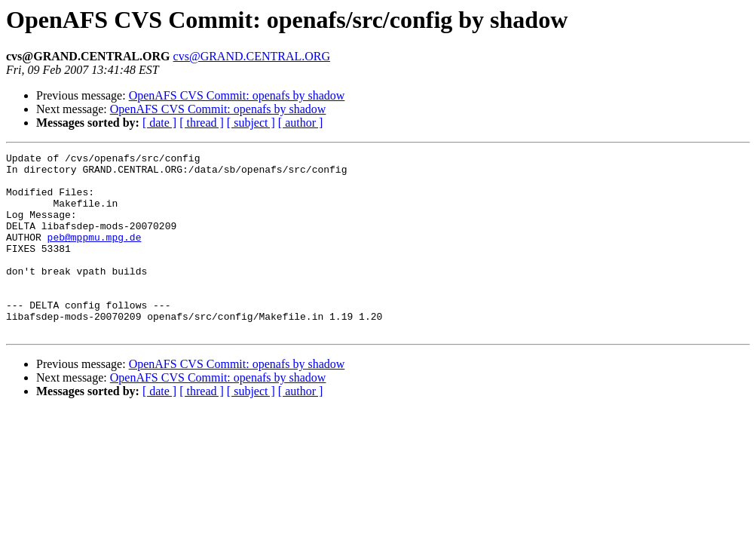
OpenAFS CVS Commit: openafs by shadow (237, 95)
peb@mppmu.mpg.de (95, 255)
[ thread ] (202, 123)
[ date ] (159, 123)
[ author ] (301, 123)
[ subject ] (251, 123)
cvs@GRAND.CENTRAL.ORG (252, 56)
